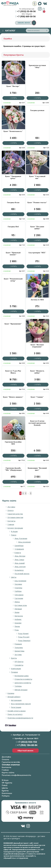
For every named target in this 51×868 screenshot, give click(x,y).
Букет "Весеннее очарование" (37, 346)
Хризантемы (19, 651)
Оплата (10, 510)
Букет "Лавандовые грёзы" (13, 177)
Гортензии (19, 598)
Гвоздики (18, 584)
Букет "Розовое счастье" (37, 202)
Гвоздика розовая (37, 110)
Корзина (11, 693)
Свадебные (19, 546)
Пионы (17, 626)
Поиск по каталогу (15, 714)
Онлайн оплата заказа (16, 711)
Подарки (14, 672)
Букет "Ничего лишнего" (13, 397)
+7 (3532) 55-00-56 (26, 11)
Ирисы (17, 602)
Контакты (11, 521)
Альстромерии (20, 581)
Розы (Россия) (24, 637)
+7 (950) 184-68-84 (27, 745)
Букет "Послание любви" (37, 228)
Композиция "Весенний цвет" (37, 469)
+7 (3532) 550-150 (27, 742)
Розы (17, 630)
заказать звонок (27, 23)
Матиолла (19, 616)
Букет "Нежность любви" (37, 372)
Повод (14, 535)
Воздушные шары (22, 676)
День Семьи (19, 560)
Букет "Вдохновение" (13, 324)
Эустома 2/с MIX (37, 300)
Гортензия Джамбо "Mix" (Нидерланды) (13, 469)
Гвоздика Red (13, 227)
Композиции (16, 669)
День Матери (20, 556)
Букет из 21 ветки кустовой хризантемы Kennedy (37, 423)
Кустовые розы (21, 605)
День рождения (24, 542)
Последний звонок (22, 574)
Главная (11, 524)
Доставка (11, 507)
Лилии (17, 612)
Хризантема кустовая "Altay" (37, 66)
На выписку (19, 570)
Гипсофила (19, 595)
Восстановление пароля (21, 704)
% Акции (14, 531)
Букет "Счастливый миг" (37, 177)
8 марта (18, 553)
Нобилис (18, 619)
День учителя (20, 567)
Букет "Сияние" (37, 397)
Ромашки (18, 644)
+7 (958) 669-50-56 (26, 16)
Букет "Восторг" (13, 86)
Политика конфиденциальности (20, 718)
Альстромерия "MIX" (37, 253)
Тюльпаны (19, 648)
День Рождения (21, 538)
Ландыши (18, 609)
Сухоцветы (19, 665)
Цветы (14, 577)
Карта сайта (8, 773)
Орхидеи (18, 623)
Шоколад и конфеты (23, 683)
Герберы (18, 591)
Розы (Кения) (23, 634)
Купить (13, 98)
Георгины (18, 588)
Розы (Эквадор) (24, 641)
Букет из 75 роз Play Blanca (13, 372)
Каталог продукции (15, 528)
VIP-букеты (19, 662)
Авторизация (16, 700)
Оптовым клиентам (15, 517)
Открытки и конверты (23, 679)
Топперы (18, 686)
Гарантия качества (15, 514)
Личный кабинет (14, 697)
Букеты (14, 658)
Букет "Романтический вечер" (13, 280)
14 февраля (19, 549)
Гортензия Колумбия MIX (13, 443)
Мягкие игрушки (21, 690)
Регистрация (16, 707)
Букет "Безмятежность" (13, 131)
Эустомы (18, 655)
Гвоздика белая (13, 202)
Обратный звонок (25, 751)
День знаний (20, 563)
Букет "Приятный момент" (13, 254)
